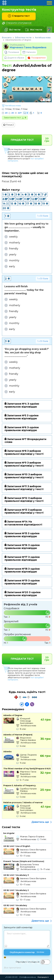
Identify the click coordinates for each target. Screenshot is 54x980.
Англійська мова (43, 38)
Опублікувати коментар (27, 953)
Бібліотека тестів (23, 38)
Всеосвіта (7, 38)
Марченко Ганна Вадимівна (28, 48)
